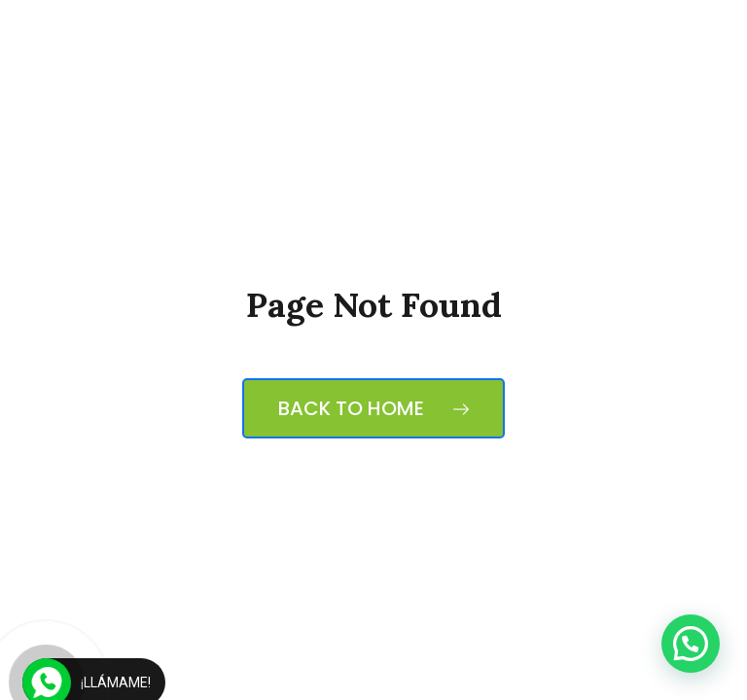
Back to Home (373, 408)
